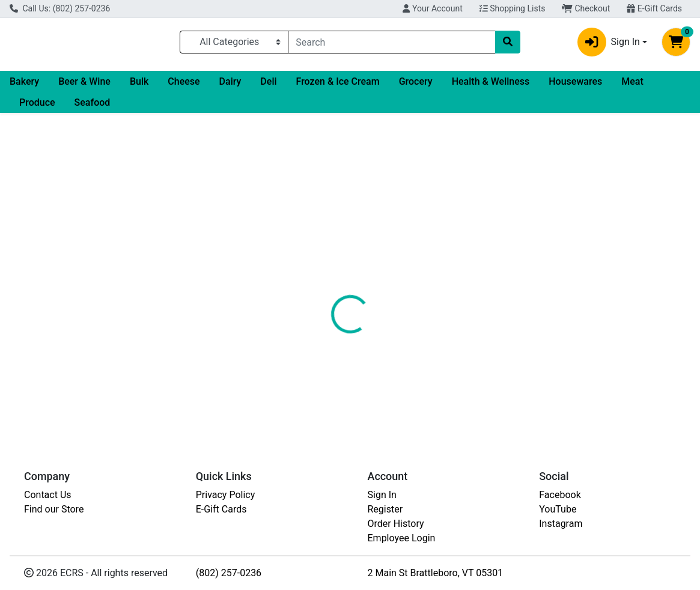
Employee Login (402, 538)
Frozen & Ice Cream (338, 86)
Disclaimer (378, 251)
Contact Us (48, 495)
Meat (632, 86)
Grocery (416, 86)
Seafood (93, 107)
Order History (396, 524)
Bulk (139, 86)
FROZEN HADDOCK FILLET (363, 393)
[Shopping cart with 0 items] (676, 44)
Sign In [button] (609, 44)
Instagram (561, 524)
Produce (37, 107)
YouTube (558, 509)
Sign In (382, 495)
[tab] (324, 251)
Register (385, 509)
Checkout (586, 8)
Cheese (184, 86)
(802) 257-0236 (229, 573)
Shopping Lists (513, 8)
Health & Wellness (491, 86)
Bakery (24, 86)
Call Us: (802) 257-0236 (60, 8)
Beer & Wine (84, 86)
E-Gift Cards (654, 8)
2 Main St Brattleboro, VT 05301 (436, 573)
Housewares (575, 86)
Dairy (230, 86)
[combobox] (392, 44)
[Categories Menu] (234, 44)
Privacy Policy (226, 495)
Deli (268, 86)
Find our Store (54, 509)
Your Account (432, 8)
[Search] (392, 44)
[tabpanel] (496, 301)
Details (324, 251)
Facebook (560, 495)
